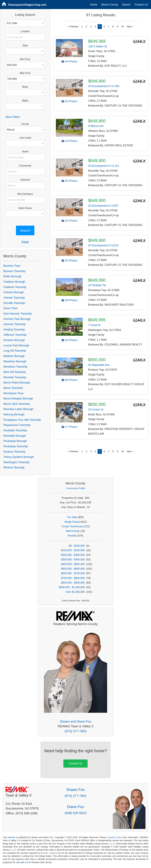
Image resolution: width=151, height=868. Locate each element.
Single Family (72, 522)
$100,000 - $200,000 (73, 550)
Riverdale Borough (15, 436)
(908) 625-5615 (75, 813)
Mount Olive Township (17, 404)
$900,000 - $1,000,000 (72, 587)
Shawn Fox (75, 790)
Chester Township (14, 298)
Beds (25, 87)
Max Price (25, 73)
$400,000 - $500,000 (73, 564)
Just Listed (25, 138)
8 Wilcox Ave (96, 126)
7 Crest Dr (94, 325)
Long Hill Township (15, 351)
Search (126, 5)
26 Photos (71, 340)
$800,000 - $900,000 (73, 583)
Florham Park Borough (17, 319)
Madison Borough (14, 356)
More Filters (13, 117)
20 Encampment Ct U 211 (104, 166)
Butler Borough (12, 276)
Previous (74, 27)
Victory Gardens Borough (18, 457)
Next (129, 27)
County (25, 124)
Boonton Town (12, 266)
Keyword (25, 180)
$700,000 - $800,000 (73, 578)
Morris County (110, 5)
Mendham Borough (15, 361)
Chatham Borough (14, 282)
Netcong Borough (14, 414)
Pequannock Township (17, 425)
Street (25, 152)
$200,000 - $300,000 (73, 555)
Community (25, 166)
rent (27, 862)
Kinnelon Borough (14, 340)
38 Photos (71, 300)
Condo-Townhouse (72, 526)
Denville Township (14, 303)
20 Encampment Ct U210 (103, 245)
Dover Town (11, 308)
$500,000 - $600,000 (73, 569)
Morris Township (13, 388)
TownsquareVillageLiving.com (27, 5)
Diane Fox (75, 807)
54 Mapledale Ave (99, 365)
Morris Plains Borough (17, 383)
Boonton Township (14, 271)
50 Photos (71, 380)
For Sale (72, 517)
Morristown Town (14, 393)
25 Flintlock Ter (97, 285)
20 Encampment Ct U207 (103, 206)
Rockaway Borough (15, 441)
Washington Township (16, 462)
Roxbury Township (14, 452)
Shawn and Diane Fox (76, 721)
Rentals (72, 536)
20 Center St (96, 410)
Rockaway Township (16, 446)
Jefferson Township (15, 335)
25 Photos (71, 101)
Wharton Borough (14, 467)
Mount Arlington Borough (18, 399)
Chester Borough (14, 292)
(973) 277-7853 (75, 731)
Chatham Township (15, 287)
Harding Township (14, 330)
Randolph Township (15, 430)
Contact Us (141, 5)
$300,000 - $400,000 (73, 560)
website (11, 837)
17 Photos (71, 427)
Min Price (25, 59)
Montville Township (15, 377)
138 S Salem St (97, 46)
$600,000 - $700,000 (73, 573)
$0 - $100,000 (77, 546)
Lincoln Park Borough (16, 345)
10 (122, 27)
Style (25, 45)
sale (18, 862)
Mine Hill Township (15, 372)
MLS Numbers (25, 194)
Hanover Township (14, 324)
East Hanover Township (18, 314)
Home (94, 5)
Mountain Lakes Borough (18, 409)
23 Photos (71, 141)
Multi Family (73, 531)
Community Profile (76, 488)
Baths (25, 101)
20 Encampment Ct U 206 (104, 86)
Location (25, 31)
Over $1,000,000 (75, 592)
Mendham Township (15, 367)
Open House (25, 208)
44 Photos (71, 61)
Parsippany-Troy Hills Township (22, 420)
